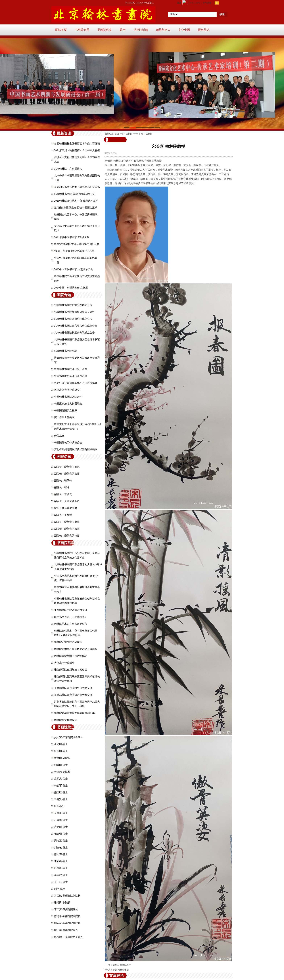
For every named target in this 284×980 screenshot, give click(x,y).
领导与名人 (163, 30)
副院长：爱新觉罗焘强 (67, 529)
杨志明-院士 (61, 834)
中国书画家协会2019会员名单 (71, 376)
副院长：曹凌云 (63, 494)
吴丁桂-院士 (61, 882)
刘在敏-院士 (61, 848)
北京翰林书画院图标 (66, 351)
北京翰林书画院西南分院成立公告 (73, 319)
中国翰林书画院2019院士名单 (71, 369)
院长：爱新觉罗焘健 (66, 508)
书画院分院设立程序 (66, 410)
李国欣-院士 (61, 875)
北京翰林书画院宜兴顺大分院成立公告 (76, 326)
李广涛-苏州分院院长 (66, 909)
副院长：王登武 (63, 515)
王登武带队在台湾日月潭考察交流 (73, 695)
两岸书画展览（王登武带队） (71, 617)
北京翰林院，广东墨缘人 (68, 169)
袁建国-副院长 (62, 758)
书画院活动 (141, 30)
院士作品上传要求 (64, 417)
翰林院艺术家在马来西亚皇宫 (71, 624)
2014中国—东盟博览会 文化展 (71, 288)
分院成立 (59, 436)
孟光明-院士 (61, 744)
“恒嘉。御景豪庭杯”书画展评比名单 (74, 251)
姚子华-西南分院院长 (66, 930)
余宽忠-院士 (61, 813)
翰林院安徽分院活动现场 (68, 642)
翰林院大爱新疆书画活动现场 (71, 656)
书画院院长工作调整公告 (68, 443)
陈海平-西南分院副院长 (67, 916)
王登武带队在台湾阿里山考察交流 (73, 688)
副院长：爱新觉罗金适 (67, 501)
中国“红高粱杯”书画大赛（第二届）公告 (77, 244)
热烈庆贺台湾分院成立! (67, 390)
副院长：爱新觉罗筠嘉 (67, 536)
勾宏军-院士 (61, 786)
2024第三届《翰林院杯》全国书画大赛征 (77, 150)
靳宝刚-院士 (61, 751)
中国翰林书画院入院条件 (68, 397)
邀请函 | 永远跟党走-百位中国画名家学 (76, 208)
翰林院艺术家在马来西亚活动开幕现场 (76, 649)
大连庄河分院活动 (64, 663)
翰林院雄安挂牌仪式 (66, 720)
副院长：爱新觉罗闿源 (67, 467)
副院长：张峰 (62, 487)
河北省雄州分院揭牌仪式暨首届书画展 (76, 449)
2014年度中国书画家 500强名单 (72, 237)
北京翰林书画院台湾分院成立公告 (73, 305)
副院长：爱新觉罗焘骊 (67, 474)
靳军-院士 (60, 806)
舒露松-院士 (61, 868)
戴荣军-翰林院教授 (122, 965)
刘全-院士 (60, 889)
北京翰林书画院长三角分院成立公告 (74, 333)
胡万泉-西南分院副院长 (67, 923)
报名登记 (204, 30)
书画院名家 (105, 30)
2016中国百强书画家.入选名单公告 (74, 269)
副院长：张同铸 (63, 481)
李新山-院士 (61, 861)
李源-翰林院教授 (121, 970)
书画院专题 (82, 30)
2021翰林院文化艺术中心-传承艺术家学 (76, 201)
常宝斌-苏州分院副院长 (67, 896)
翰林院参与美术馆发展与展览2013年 (74, 713)
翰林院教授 (127, 134)
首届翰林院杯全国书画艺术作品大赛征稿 (77, 144)
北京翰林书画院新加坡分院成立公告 (74, 312)
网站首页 (61, 30)
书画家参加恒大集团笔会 (68, 404)
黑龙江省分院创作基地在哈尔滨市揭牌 (76, 383)
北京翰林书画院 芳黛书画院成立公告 (75, 194)
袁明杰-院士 (61, 779)
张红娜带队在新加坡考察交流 (71, 670)
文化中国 (184, 30)
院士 (123, 30)
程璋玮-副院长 (62, 772)
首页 (117, 134)
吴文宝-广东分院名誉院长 (69, 737)
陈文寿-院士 (61, 854)
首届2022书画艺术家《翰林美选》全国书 (77, 187)
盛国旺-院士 (61, 792)
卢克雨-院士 (61, 827)
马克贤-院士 (61, 799)
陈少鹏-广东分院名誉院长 (69, 937)
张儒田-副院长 (62, 903)
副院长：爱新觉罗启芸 (67, 522)
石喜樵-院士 (61, 820)
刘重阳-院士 (61, 765)
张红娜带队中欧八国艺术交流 (71, 610)
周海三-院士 (61, 841)
